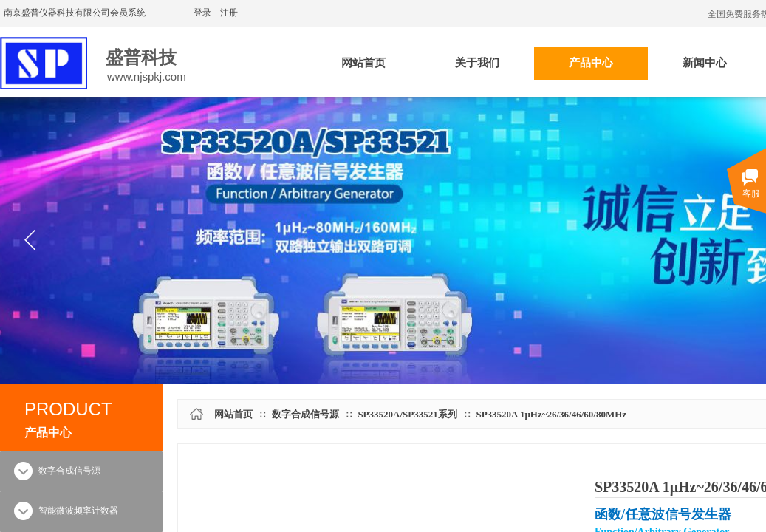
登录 (202, 13)
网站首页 (233, 414)
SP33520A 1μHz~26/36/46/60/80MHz (551, 414)
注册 (229, 13)
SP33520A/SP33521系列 (407, 414)
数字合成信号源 (305, 414)
